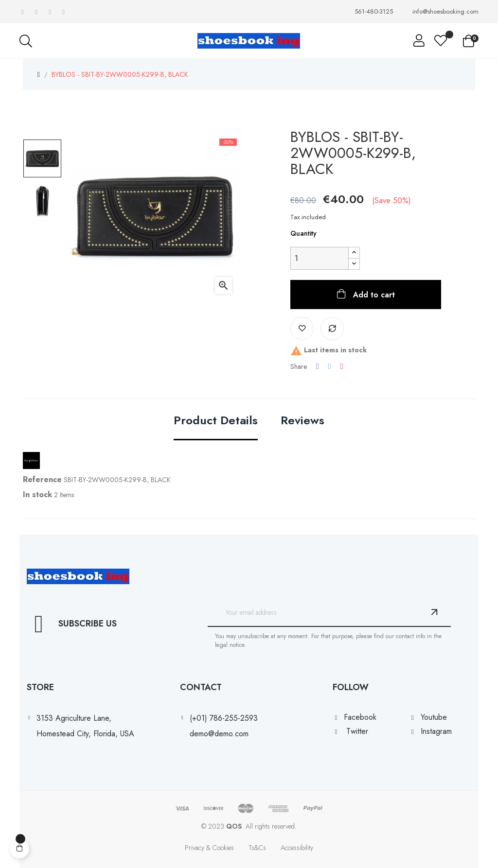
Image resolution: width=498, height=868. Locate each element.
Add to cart (373, 295)
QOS (234, 826)
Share (318, 366)
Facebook (360, 717)
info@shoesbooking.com (445, 12)
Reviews (302, 421)
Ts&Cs (257, 848)
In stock (37, 495)
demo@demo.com (219, 734)
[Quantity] (320, 258)
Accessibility (297, 848)
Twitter (357, 731)
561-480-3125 (374, 12)
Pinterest (342, 366)
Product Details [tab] (216, 421)
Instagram (436, 731)
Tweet (330, 366)
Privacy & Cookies (209, 848)
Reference (42, 479)
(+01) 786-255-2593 (224, 718)
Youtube (434, 717)
